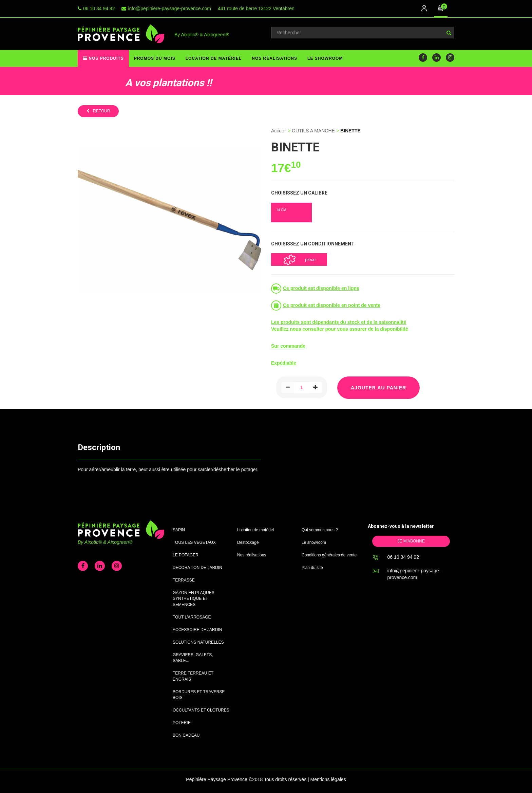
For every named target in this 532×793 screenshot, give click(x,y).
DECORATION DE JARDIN (197, 568)
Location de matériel (214, 58)
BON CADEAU (186, 735)
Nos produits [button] (106, 58)
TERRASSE (184, 580)
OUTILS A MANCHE (313, 131)
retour (101, 111)
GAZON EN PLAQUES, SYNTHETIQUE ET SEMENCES (194, 598)
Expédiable (284, 363)
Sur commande (288, 346)
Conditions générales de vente (329, 555)
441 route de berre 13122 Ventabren (256, 8)
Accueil (279, 131)
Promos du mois (155, 58)
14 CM (281, 210)
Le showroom (325, 58)
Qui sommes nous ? (320, 530)
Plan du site (312, 568)
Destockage (248, 542)
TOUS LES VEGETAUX (194, 542)
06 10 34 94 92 (99, 8)
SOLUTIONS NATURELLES (198, 642)
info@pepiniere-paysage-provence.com (169, 8)
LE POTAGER (186, 555)
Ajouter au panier (378, 388)
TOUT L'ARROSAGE (192, 617)
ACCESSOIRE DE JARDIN (197, 630)
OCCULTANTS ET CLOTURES (201, 710)
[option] (124, 81)
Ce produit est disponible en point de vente (332, 305)
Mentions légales (328, 779)
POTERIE (182, 723)
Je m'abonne (411, 541)
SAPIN (179, 530)
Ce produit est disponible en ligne (321, 288)
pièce (310, 260)
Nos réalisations (274, 58)
